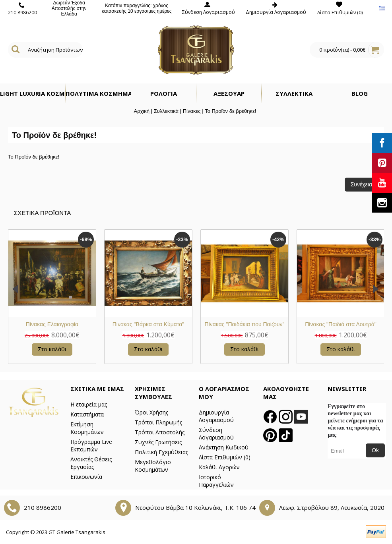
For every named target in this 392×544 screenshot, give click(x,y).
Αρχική (142, 111)
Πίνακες (192, 111)
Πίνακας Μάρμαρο (52, 324)
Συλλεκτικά (166, 111)
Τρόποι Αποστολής (160, 432)
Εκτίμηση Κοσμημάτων (87, 428)
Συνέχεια (361, 184)
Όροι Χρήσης (151, 412)
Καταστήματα (87, 414)
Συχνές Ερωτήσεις (158, 442)
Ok (375, 450)
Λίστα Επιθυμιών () (225, 457)
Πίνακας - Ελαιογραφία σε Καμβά (148, 324)
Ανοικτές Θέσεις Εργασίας (91, 463)
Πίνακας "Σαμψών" (245, 324)
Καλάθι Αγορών (219, 467)
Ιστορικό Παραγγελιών (216, 481)
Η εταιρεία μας (89, 404)
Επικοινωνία (86, 477)
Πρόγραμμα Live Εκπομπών (91, 445)
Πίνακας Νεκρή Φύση (341, 324)
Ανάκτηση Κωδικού (224, 447)
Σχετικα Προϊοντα (42, 213)
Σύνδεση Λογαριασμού (216, 434)
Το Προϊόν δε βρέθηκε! (230, 111)
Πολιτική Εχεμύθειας (161, 452)
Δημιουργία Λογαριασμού (216, 416)
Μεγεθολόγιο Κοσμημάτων (153, 466)
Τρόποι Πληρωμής (158, 422)
